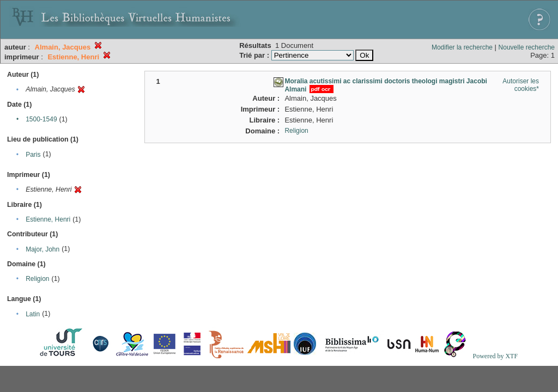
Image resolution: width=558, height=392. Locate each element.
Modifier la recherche (462, 47)
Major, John (43, 249)
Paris (33, 155)
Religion (37, 279)
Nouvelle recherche (527, 47)
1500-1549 (41, 119)
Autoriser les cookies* (521, 85)
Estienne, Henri (48, 219)
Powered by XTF (495, 356)
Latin (33, 314)
